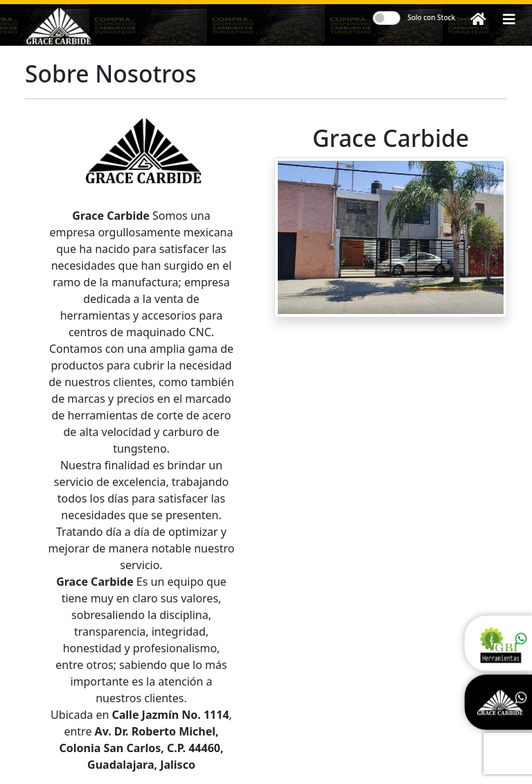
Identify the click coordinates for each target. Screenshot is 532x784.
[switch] (387, 18)
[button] (509, 19)
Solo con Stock (431, 17)
